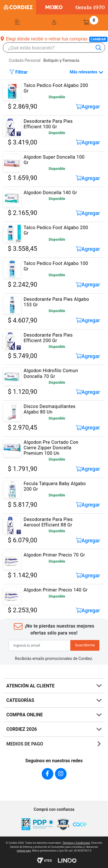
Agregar (88, 106)
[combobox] (57, 48)
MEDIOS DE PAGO (25, 744)
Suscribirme (85, 645)
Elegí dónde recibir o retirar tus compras (54, 39)
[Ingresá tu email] (40, 646)
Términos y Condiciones (76, 843)
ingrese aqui (24, 851)
